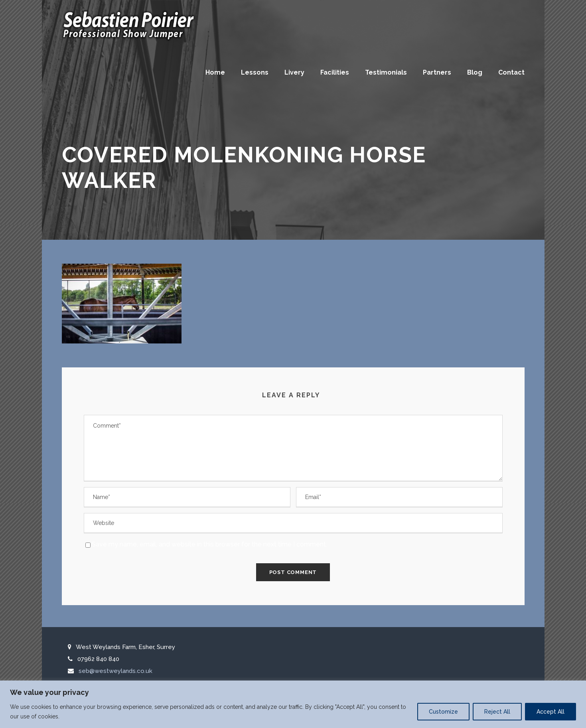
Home (215, 72)
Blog (475, 72)
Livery (294, 72)
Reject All (497, 712)
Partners (437, 72)
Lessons (255, 72)
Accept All (550, 712)
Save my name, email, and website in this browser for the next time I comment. (209, 544)
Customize (443, 712)
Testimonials (386, 72)
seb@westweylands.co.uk (115, 671)
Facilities (335, 72)
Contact (511, 72)
